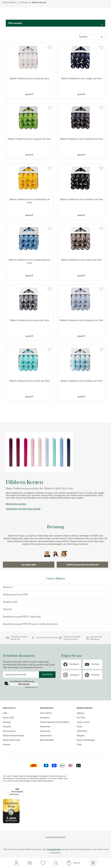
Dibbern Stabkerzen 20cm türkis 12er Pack (30, 381)
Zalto (79, 745)
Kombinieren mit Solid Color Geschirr (23, 509)
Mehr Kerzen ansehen (16, 504)
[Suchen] (56, 863)
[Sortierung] (91, 37)
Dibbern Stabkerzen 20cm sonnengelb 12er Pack (30, 201)
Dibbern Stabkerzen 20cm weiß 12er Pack (30, 79)
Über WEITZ (46, 713)
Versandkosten (54, 849)
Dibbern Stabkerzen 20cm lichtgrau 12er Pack (81, 320)
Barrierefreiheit (47, 740)
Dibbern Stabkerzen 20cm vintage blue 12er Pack (30, 261)
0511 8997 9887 (29, 565)
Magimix (81, 736)
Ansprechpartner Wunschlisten (54, 722)
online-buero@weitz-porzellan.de (82, 565)
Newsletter (45, 727)
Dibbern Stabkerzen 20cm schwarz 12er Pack (82, 199)
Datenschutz (46, 736)
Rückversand (9, 731)
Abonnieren (47, 674)
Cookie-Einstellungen (56, 837)
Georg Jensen (83, 722)
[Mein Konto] (16, 863)
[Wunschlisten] (30, 863)
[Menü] (93, 863)
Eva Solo (81, 718)
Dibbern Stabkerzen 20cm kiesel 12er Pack (81, 260)
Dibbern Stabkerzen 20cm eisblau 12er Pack (82, 381)
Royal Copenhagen (86, 740)
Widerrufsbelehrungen (14, 736)
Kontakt (7, 745)
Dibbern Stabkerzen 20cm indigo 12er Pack (81, 79)
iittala (79, 727)
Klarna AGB (8, 718)
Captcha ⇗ (32, 687)
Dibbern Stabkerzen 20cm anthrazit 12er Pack (82, 139)
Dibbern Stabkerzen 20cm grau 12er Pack (30, 320)
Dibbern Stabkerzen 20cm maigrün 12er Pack (30, 139)
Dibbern (81, 713)
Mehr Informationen (45, 781)
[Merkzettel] (43, 863)
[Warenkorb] (74, 863)
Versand (7, 727)
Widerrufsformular (12, 740)
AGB (5, 713)
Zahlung (7, 722)
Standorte (45, 718)
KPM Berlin (82, 731)
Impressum (45, 731)
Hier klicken (24, 684)
